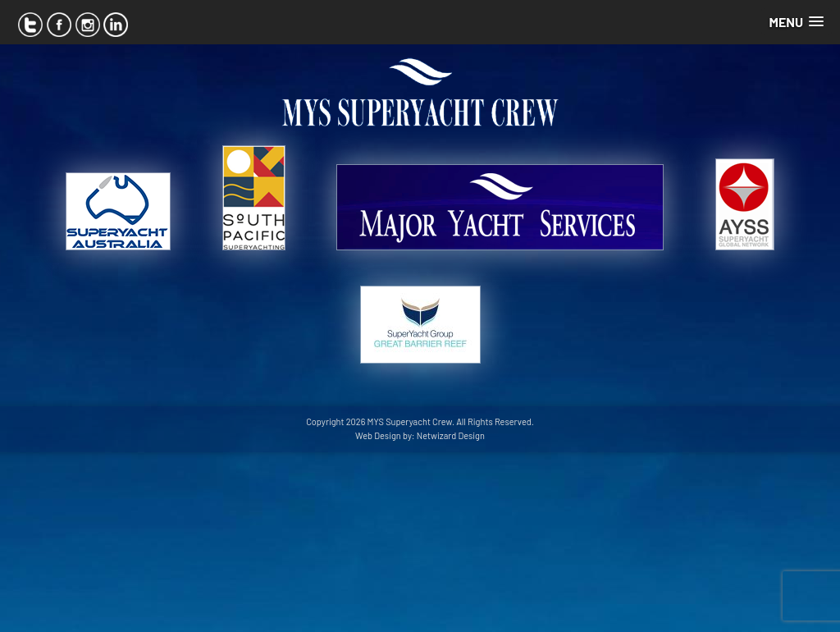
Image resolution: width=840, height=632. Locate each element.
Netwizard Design (451, 435)
